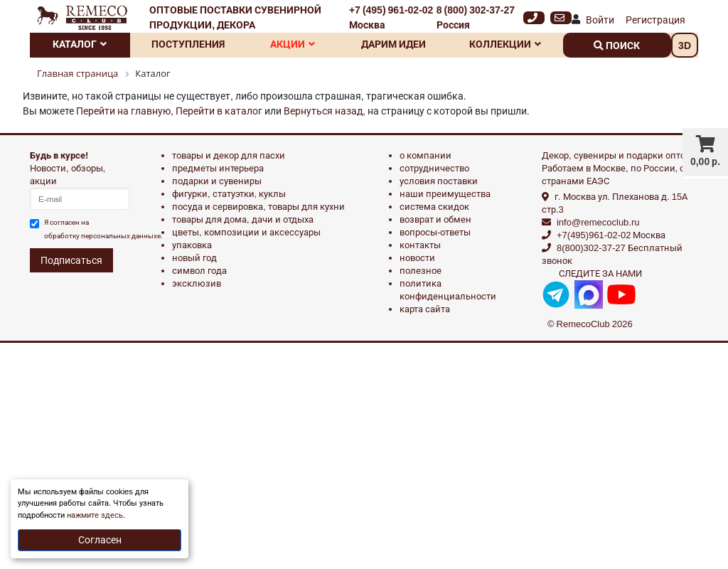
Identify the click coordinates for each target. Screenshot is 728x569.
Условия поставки (439, 181)
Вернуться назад (323, 111)
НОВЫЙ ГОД (194, 258)
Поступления (188, 44)
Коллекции (505, 44)
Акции (293, 44)
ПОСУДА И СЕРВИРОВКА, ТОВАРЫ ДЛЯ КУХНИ (258, 207)
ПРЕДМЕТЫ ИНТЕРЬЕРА (218, 168)
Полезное (421, 271)
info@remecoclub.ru (598, 222)
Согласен (100, 540)
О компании (425, 155)
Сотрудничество (434, 168)
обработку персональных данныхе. (103, 236)
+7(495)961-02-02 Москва (611, 235)
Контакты (420, 245)
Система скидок (434, 207)
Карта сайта (425, 309)
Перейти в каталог (219, 111)
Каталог (80, 44)
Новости (417, 258)
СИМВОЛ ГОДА (199, 271)
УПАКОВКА (192, 245)
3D (685, 46)
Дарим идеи (394, 44)
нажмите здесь (95, 515)
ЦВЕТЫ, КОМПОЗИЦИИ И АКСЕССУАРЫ (246, 232)
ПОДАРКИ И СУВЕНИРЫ (217, 181)
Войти (600, 20)
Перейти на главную (123, 111)
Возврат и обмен (435, 219)
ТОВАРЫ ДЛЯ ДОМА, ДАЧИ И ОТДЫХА (243, 219)
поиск (617, 46)
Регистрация (655, 20)
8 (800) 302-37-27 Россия (476, 17)
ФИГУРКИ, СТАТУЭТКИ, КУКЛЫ (229, 194)
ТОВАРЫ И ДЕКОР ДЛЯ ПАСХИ (229, 155)
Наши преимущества (445, 194)
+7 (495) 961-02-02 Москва (391, 17)
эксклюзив (197, 283)
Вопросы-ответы (435, 232)
